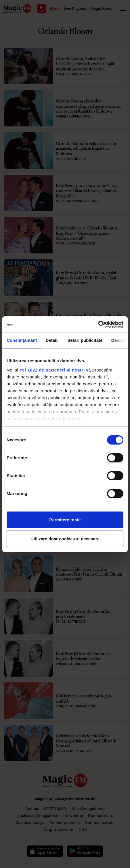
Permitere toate (65, 520)
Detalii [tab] (52, 340)
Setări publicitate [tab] (85, 340)
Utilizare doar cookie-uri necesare (65, 539)
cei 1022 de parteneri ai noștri (52, 370)
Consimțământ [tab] (22, 340)
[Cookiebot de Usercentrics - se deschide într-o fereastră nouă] (98, 324)
